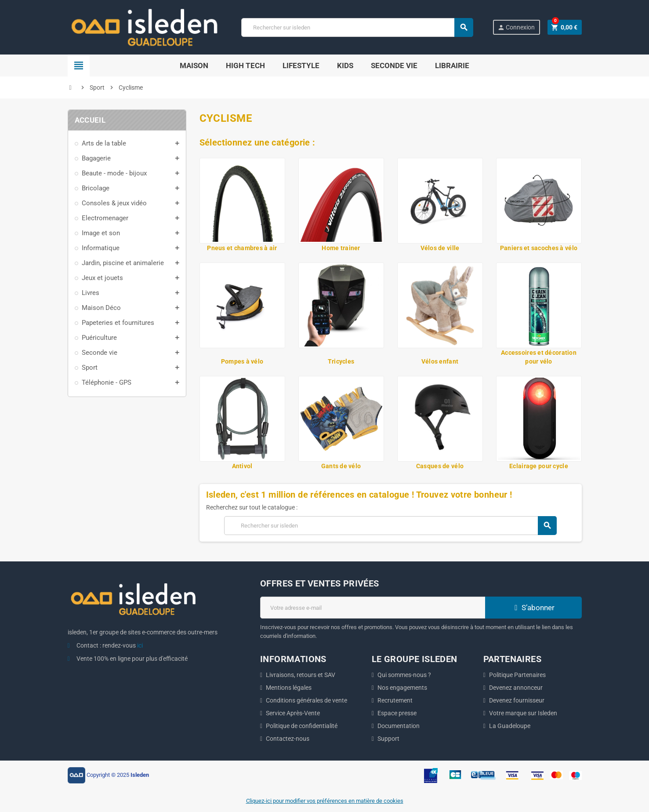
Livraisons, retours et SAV (301, 675)
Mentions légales (289, 688)
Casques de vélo (440, 466)
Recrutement (395, 700)
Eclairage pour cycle (539, 466)
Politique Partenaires (517, 675)
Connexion (516, 27)
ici (140, 645)
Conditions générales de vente (306, 700)
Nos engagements (402, 688)
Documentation (399, 726)
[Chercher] (357, 27)
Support (388, 739)
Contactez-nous (288, 739)
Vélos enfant (440, 361)
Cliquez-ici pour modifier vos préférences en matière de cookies (325, 801)
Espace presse (397, 713)
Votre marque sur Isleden (523, 713)
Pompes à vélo (242, 361)
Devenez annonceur (516, 688)
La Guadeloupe (510, 726)
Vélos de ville (440, 248)
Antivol (242, 466)
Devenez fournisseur (517, 700)
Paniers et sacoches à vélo (539, 248)
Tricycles (341, 361)
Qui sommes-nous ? (404, 675)
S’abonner (533, 608)
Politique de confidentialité (302, 726)
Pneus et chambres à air (242, 248)
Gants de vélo (341, 466)
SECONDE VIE (394, 66)
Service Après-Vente (293, 713)
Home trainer (341, 248)
